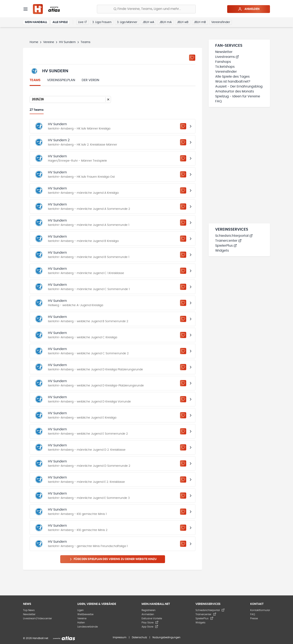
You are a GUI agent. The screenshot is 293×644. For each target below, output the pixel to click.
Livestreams (227, 57)
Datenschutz (139, 637)
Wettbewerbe (85, 614)
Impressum (120, 637)
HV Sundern (67, 42)
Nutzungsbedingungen (166, 637)
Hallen (81, 623)
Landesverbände (88, 627)
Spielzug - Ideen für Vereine (238, 96)
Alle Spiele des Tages (232, 77)
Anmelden (249, 9)
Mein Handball (36, 22)
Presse (254, 618)
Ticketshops (225, 67)
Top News (29, 610)
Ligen (81, 610)
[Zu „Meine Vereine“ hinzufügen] (192, 58)
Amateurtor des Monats (235, 91)
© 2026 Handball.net (36, 638)
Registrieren (149, 610)
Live (83, 22)
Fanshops (223, 62)
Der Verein (90, 80)
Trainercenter (228, 241)
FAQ (219, 101)
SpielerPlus (226, 246)
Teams (35, 80)
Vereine (49, 42)
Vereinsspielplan (61, 80)
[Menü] (26, 9)
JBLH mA (166, 22)
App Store (150, 627)
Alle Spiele (60, 22)
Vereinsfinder (221, 22)
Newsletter (224, 52)
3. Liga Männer (127, 22)
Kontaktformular (260, 610)
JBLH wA (148, 22)
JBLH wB (183, 22)
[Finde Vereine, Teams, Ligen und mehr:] (146, 9)
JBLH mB (200, 22)
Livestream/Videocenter (37, 618)
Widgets (222, 251)
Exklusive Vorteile (152, 618)
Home (34, 42)
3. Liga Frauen (102, 22)
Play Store (150, 623)
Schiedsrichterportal (234, 236)
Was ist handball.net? (233, 82)
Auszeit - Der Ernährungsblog (239, 86)
